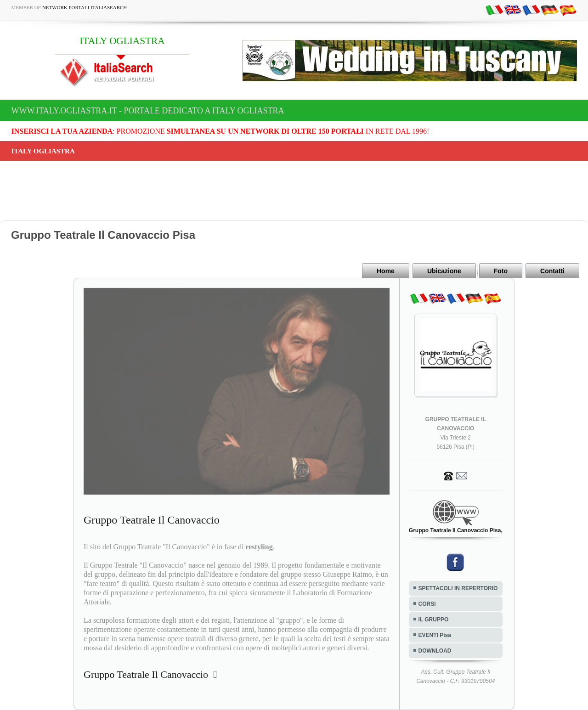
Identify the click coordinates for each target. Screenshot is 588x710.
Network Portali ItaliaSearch (85, 7)
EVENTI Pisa (435, 635)
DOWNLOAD (435, 651)
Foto (501, 271)
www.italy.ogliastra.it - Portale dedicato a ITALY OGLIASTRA (148, 111)
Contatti (552, 271)
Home (386, 271)
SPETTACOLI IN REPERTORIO (458, 588)
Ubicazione (444, 271)
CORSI (427, 604)
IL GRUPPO (434, 620)
